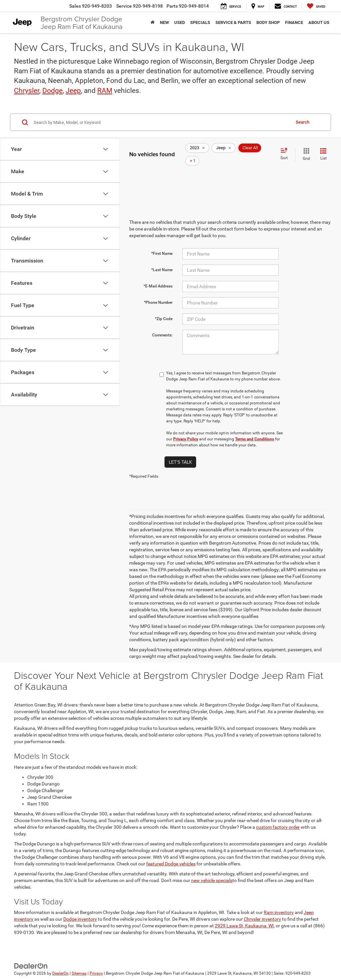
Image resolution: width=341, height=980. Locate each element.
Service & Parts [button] (233, 22)
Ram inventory (279, 903)
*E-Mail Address (158, 276)
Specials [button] (200, 22)
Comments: (162, 325)
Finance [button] (294, 22)
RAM (105, 91)
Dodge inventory (80, 909)
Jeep (73, 91)
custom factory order (278, 817)
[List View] (323, 150)
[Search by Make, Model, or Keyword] (161, 122)
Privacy (96, 964)
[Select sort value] (286, 149)
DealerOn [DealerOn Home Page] (60, 964)
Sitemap (79, 964)
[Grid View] (305, 150)
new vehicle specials (212, 871)
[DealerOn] (31, 956)
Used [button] (179, 22)
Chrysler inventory (262, 909)
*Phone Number (158, 293)
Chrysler (27, 91)
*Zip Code (164, 309)
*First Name (162, 244)
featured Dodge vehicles (171, 854)
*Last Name (162, 260)
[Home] (153, 23)
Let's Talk (180, 452)
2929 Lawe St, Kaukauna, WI (244, 916)
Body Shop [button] (268, 22)
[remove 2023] (197, 150)
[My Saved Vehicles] (316, 6)
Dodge (52, 91)
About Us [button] (319, 22)
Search (303, 122)
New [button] (164, 22)
